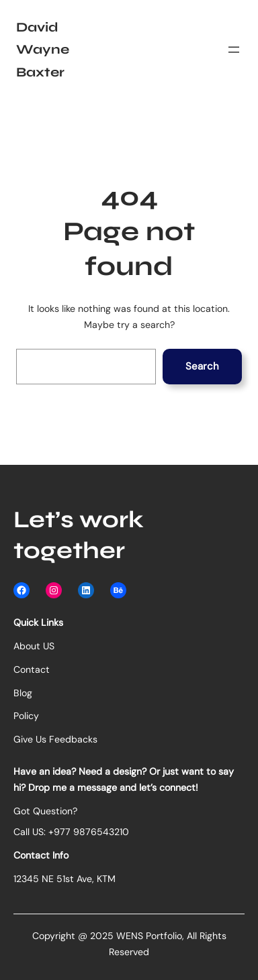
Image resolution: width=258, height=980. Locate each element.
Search (202, 366)
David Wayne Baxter (43, 50)
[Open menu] (234, 50)
